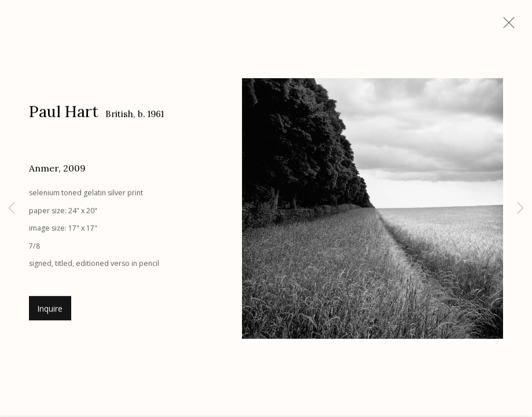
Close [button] (506, 26)
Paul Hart (64, 113)
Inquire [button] (50, 310)
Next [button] (520, 209)
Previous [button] (12, 209)
